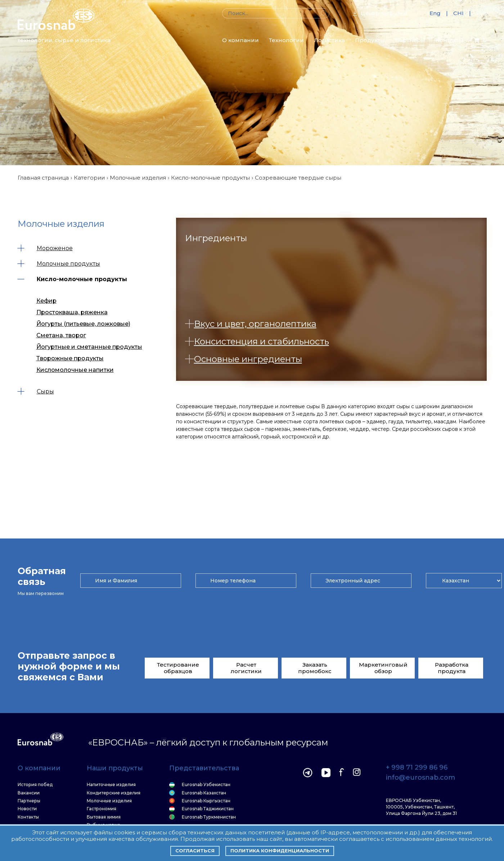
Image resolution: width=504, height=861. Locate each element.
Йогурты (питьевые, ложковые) (83, 324)
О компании (240, 40)
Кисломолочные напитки (75, 370)
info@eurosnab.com (420, 778)
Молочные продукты (59, 264)
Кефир (46, 301)
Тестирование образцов (178, 668)
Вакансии (29, 793)
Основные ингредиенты (244, 359)
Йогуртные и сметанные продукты (89, 347)
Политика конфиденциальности (280, 851)
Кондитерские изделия (114, 793)
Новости (27, 809)
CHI (458, 13)
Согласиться (195, 851)
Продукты (370, 40)
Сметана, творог (61, 335)
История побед (35, 785)
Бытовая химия (104, 817)
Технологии (286, 40)
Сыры (36, 391)
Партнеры (410, 40)
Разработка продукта (452, 668)
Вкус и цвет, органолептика (251, 324)
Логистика (329, 40)
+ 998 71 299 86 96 (417, 768)
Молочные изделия (138, 178)
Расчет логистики (246, 668)
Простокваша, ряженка (72, 312)
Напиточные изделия (111, 785)
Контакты (449, 40)
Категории (89, 178)
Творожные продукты (70, 358)
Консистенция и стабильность (257, 341)
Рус (481, 13)
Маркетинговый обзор (383, 668)
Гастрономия (102, 809)
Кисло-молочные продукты (210, 178)
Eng (435, 13)
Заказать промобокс (315, 668)
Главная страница (43, 178)
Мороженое (45, 248)
